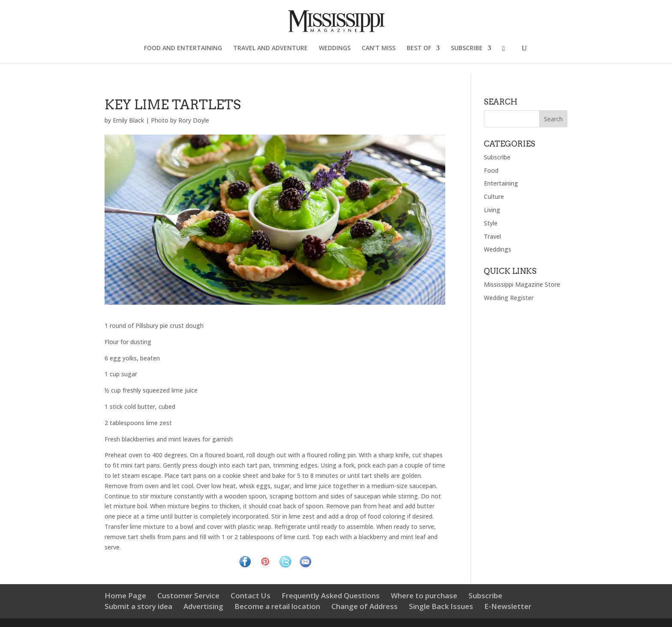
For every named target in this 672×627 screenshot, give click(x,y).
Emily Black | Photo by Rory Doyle (161, 120)
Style (491, 223)
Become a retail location (277, 606)
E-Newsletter (508, 606)
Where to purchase (424, 595)
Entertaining (501, 183)
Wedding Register (509, 298)
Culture (494, 196)
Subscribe (497, 157)
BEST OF (419, 48)
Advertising (203, 606)
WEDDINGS (335, 48)
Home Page (125, 595)
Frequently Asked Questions (331, 595)
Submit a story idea (138, 606)
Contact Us (250, 595)
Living (492, 210)
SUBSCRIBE (467, 48)
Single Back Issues (441, 606)
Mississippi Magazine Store (522, 284)
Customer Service (188, 595)
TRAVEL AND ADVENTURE (270, 48)
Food (491, 170)
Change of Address (364, 606)
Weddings (498, 249)
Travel (492, 236)
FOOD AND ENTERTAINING (183, 48)
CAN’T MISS (379, 48)
